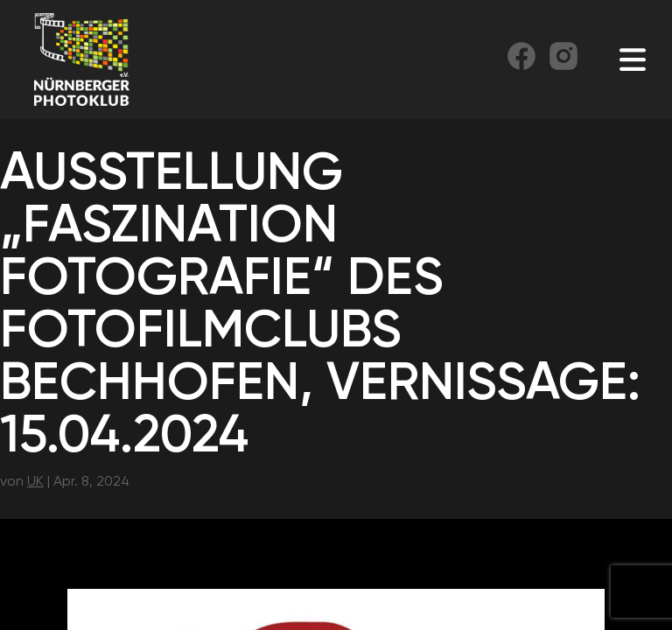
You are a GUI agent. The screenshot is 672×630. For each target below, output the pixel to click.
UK (35, 481)
